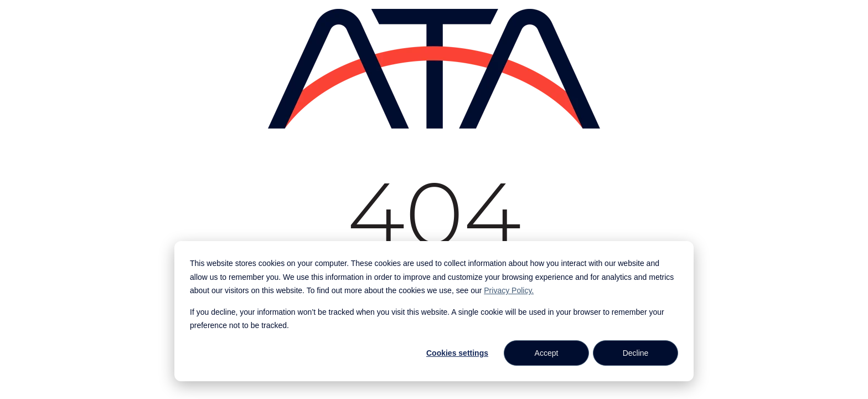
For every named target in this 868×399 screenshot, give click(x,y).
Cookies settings (457, 353)
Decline (636, 353)
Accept (547, 353)
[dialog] (434, 311)
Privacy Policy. (509, 290)
